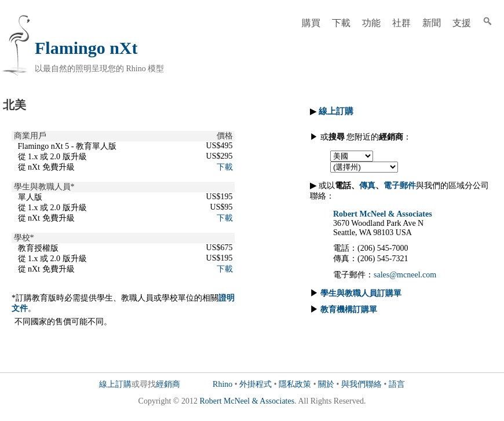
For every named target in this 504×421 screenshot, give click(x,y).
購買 (311, 23)
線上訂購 (115, 384)
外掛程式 (255, 384)
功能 (371, 23)
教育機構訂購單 (349, 310)
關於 (326, 384)
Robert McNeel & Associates (383, 214)
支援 (462, 23)
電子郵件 (400, 186)
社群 (401, 23)
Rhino (222, 384)
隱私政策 (295, 384)
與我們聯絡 (361, 384)
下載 (341, 23)
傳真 (367, 186)
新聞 (432, 23)
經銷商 (168, 384)
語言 (397, 384)
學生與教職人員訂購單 (361, 293)
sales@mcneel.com (405, 275)
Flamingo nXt (86, 48)
